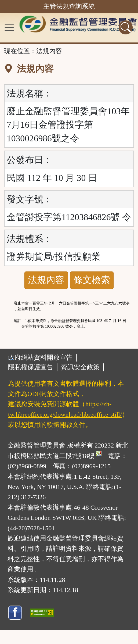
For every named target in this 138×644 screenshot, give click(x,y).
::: (11, 357)
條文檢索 (92, 280)
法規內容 (46, 280)
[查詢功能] (126, 27)
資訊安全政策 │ (83, 367)
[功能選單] (9, 27)
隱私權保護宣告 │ (34, 367)
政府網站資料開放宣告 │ (43, 357)
